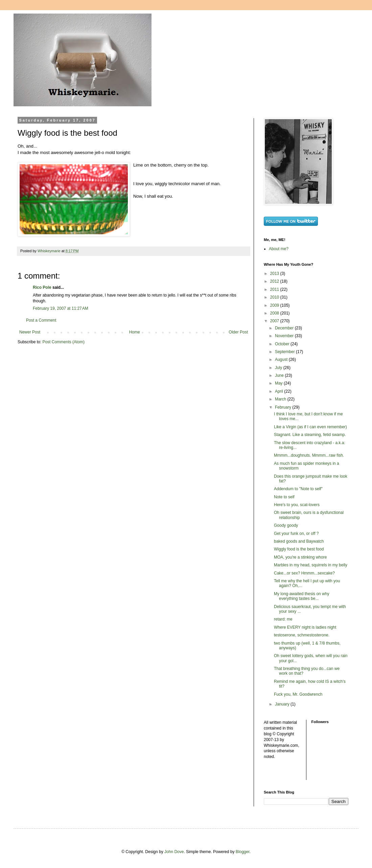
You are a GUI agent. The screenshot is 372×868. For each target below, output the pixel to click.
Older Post (238, 332)
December (285, 328)
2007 (275, 321)
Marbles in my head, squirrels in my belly (311, 565)
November (285, 336)
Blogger (243, 852)
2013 (275, 274)
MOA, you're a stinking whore (300, 557)
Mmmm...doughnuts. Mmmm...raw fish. (309, 455)
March (281, 399)
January (283, 704)
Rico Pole (42, 287)
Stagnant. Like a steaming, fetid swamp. (310, 435)
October (283, 344)
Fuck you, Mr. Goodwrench (298, 694)
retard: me (283, 619)
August (282, 360)
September (285, 352)
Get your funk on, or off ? (296, 534)
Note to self (284, 497)
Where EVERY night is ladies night (305, 627)
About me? (279, 249)
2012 (275, 281)
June (280, 375)
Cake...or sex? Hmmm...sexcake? (304, 573)
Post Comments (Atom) (63, 342)
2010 (275, 297)
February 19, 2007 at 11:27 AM (61, 308)
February (284, 407)
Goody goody (286, 525)
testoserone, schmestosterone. (302, 635)
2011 (275, 289)
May (279, 383)
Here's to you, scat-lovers (297, 505)
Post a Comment (41, 320)
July (279, 368)
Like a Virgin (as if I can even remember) (310, 427)
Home (135, 332)
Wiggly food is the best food (299, 549)
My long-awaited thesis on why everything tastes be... (301, 596)
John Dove (174, 852)
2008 (275, 313)
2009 (275, 305)
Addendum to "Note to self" (298, 489)
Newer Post (30, 332)
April (280, 391)
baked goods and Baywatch (299, 541)
